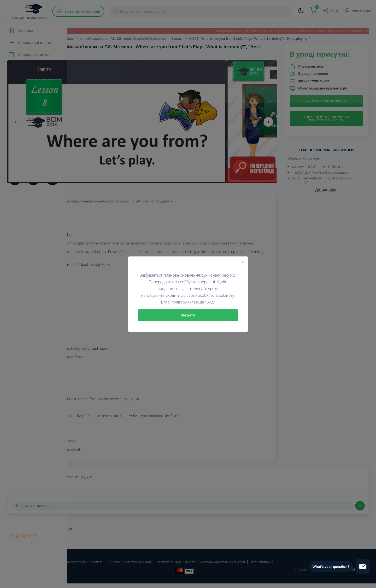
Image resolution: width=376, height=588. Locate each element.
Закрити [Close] (188, 315)
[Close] (243, 262)
